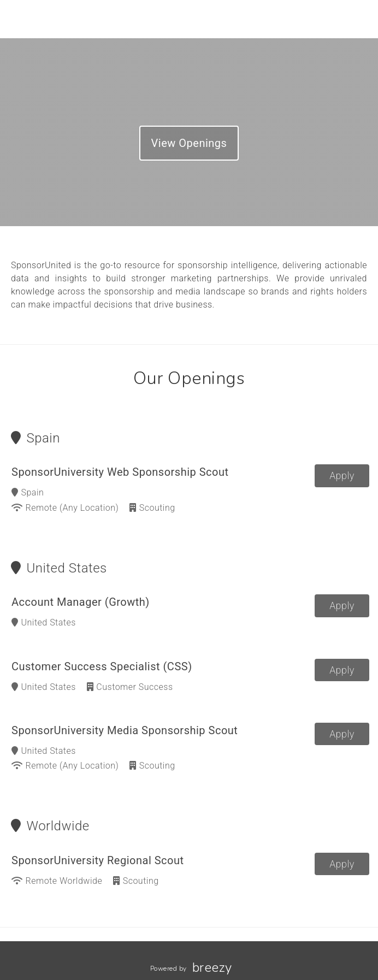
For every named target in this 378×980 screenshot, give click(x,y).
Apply (342, 476)
